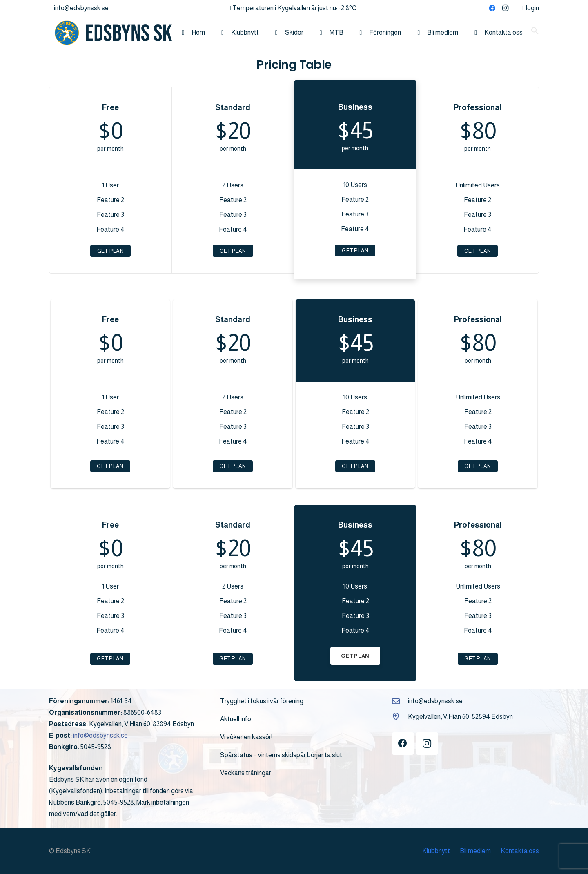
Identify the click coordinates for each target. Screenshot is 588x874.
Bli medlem (475, 851)
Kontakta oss (520, 851)
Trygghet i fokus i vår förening (262, 701)
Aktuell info (236, 719)
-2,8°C (347, 8)
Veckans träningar (246, 773)
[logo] (110, 33)
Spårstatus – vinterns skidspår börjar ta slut (281, 755)
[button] (535, 32)
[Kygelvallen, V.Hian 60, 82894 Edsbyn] (400, 717)
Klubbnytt (436, 851)
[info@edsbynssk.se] (400, 701)
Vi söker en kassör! (246, 737)
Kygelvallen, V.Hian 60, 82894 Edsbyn (460, 717)
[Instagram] (505, 8)
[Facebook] (492, 8)
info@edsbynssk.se (100, 735)
